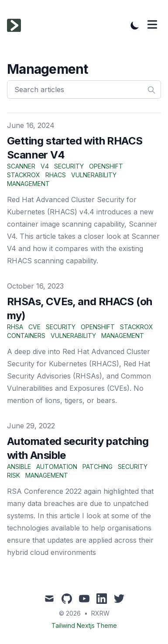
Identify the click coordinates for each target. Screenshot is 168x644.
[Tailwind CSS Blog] (17, 25)
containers (26, 336)
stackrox (24, 175)
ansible (19, 467)
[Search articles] (84, 90)
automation (57, 467)
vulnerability (94, 175)
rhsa (15, 327)
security (69, 166)
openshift (106, 166)
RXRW (100, 613)
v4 (45, 166)
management (28, 184)
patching (98, 467)
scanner (21, 166)
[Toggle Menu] (152, 24)
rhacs (56, 175)
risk (14, 475)
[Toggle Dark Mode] (135, 25)
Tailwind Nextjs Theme (84, 625)
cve (34, 327)
